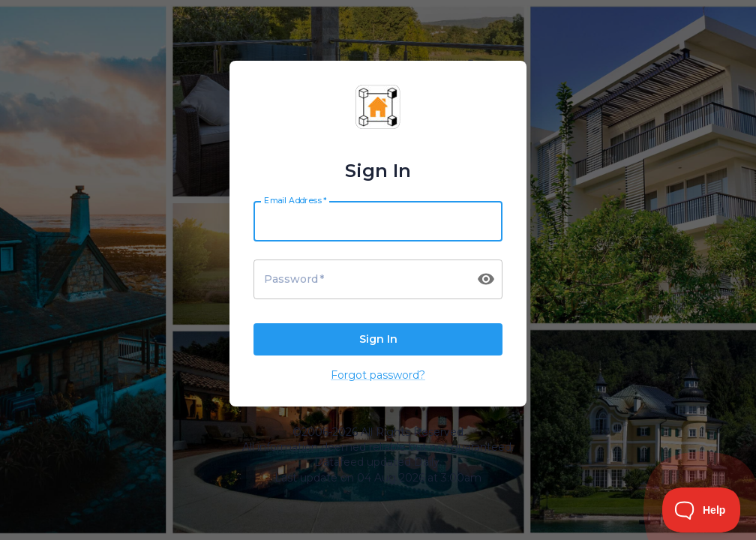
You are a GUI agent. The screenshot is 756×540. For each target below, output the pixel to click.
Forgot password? (378, 375)
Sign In (378, 340)
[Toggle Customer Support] (702, 510)
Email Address (295, 200)
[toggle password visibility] (486, 279)
